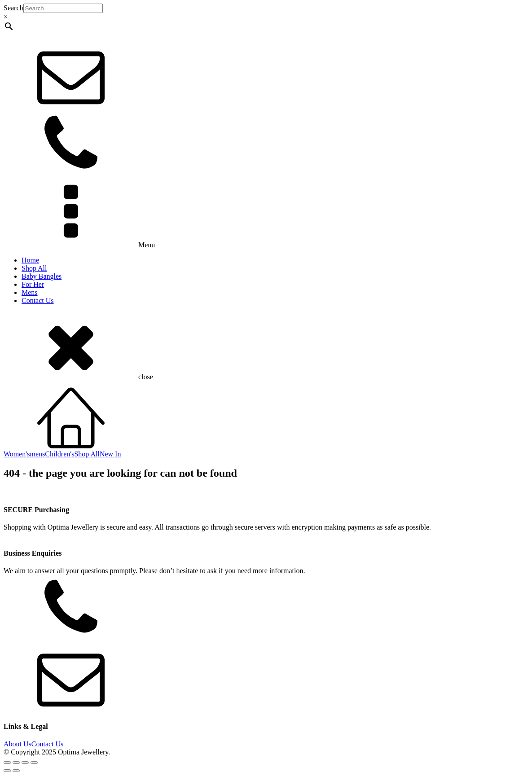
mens (37, 454)
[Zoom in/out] (7, 763)
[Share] (25, 763)
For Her (33, 284)
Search (13, 8)
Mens (30, 292)
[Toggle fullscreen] (16, 763)
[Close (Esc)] (34, 763)
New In (110, 454)
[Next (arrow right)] (16, 771)
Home (30, 260)
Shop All (34, 268)
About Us (18, 744)
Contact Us (38, 300)
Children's (59, 454)
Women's (17, 454)
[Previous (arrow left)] (7, 771)
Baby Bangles (42, 276)
